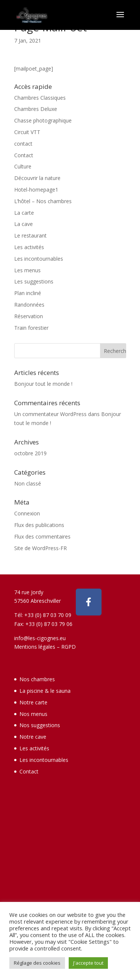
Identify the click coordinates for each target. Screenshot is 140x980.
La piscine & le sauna (45, 691)
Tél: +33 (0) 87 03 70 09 (43, 615)
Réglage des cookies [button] (37, 963)
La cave (24, 224)
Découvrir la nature (37, 178)
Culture (23, 166)
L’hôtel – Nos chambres (43, 201)
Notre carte (33, 702)
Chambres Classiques (40, 98)
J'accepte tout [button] (88, 963)
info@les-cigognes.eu (40, 638)
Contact (24, 155)
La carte (24, 213)
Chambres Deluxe (36, 109)
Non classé (28, 483)
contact (23, 144)
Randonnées (29, 305)
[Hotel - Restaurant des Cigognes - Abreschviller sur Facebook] (89, 602)
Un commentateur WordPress (50, 414)
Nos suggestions (40, 725)
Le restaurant (30, 235)
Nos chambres (37, 679)
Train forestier (31, 328)
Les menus (27, 270)
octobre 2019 (30, 453)
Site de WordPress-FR (41, 548)
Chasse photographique (43, 120)
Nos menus (33, 714)
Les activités (29, 247)
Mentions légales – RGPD (45, 647)
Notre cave (33, 737)
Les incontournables (39, 259)
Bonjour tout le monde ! (43, 384)
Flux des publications (39, 525)
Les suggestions (34, 281)
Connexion (27, 513)
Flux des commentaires (42, 536)
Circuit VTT (27, 132)
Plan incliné (28, 293)
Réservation (29, 316)
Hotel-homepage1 (36, 190)
